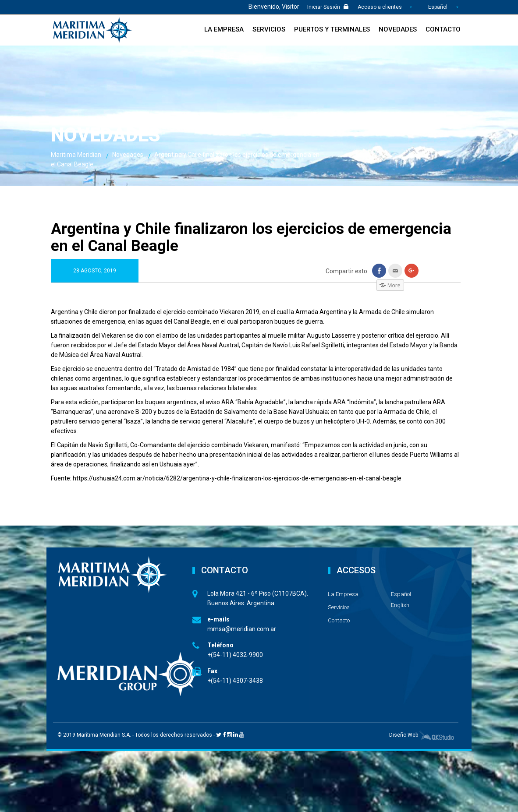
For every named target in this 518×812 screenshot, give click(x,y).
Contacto (443, 29)
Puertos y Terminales (332, 29)
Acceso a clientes (380, 7)
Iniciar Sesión (328, 7)
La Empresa (224, 29)
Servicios (269, 29)
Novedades (398, 29)
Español (438, 7)
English (400, 605)
